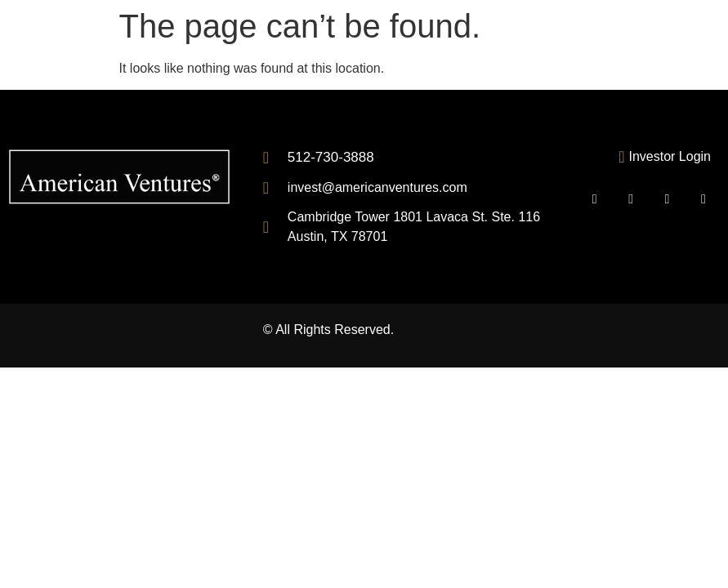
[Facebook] (631, 199)
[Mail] (595, 199)
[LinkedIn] (668, 199)
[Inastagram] (703, 199)
